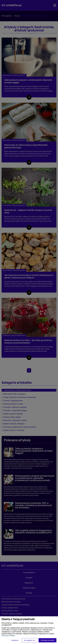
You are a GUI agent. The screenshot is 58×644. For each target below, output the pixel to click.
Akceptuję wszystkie (47, 640)
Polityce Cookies (8, 636)
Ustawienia (15, 640)
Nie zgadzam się (30, 640)
